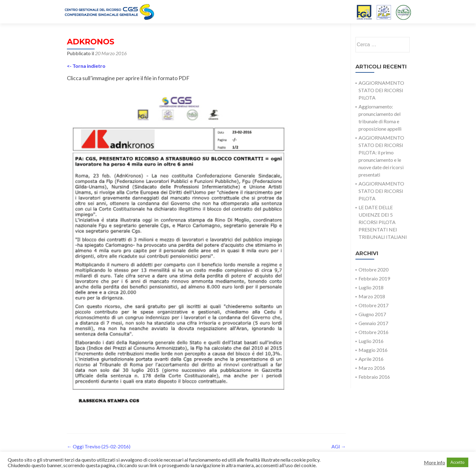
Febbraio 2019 (374, 278)
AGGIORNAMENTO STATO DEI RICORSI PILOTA (381, 90)
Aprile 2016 (371, 359)
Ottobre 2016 (373, 332)
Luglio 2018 (371, 287)
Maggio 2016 (373, 350)
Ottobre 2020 (373, 269)
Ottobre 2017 (373, 305)
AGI (339, 446)
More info (435, 463)
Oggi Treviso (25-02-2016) (99, 446)
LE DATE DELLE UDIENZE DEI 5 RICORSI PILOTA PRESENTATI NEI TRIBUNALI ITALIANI (383, 222)
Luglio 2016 (371, 341)
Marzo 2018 (372, 296)
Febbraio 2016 (374, 377)
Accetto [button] (458, 462)
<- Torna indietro (86, 66)
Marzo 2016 (372, 368)
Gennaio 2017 (373, 323)
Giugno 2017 (372, 314)
